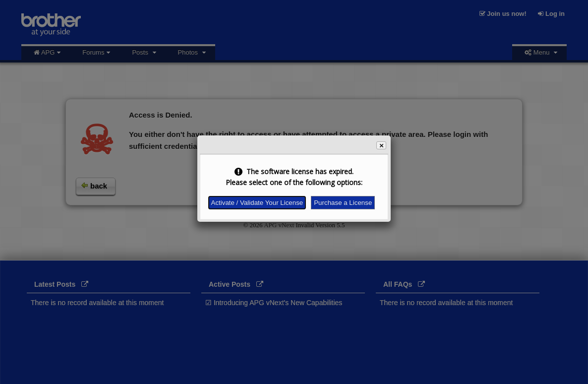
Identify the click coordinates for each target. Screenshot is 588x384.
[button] (381, 145)
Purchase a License (343, 203)
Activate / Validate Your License (257, 203)
